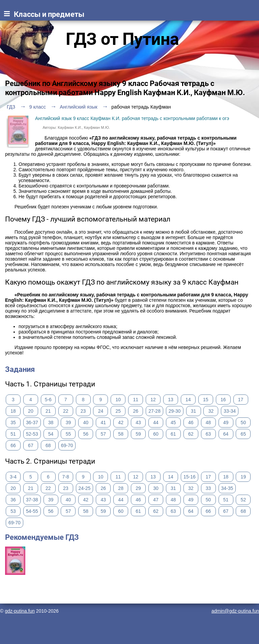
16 (223, 400)
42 (121, 422)
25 (118, 411)
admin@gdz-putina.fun (235, 611)
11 (136, 400)
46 (191, 422)
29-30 (175, 411)
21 (48, 411)
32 (211, 411)
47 (156, 500)
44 (156, 422)
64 (226, 434)
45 (173, 422)
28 (121, 488)
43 (138, 422)
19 (243, 477)
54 (51, 434)
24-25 (85, 488)
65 (243, 434)
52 (243, 500)
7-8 (66, 477)
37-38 (32, 500)
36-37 (32, 422)
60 (156, 434)
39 (68, 422)
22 (66, 411)
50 (243, 422)
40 (86, 422)
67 (31, 445)
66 (13, 445)
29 (138, 488)
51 (13, 434)
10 (118, 400)
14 (188, 400)
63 (208, 434)
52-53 (32, 434)
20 (31, 411)
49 (226, 422)
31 (194, 411)
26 (136, 411)
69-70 (67, 445)
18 (13, 411)
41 (103, 422)
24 (101, 411)
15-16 (190, 477)
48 (208, 422)
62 (191, 434)
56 (86, 434)
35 (13, 422)
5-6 (48, 400)
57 (103, 434)
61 (173, 434)
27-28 (154, 411)
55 (68, 434)
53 (13, 511)
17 (241, 400)
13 (171, 400)
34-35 (227, 488)
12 (153, 400)
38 (51, 422)
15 (206, 400)
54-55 (32, 511)
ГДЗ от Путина (122, 39)
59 (138, 434)
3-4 (13, 477)
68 (48, 445)
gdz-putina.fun (20, 611)
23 (83, 411)
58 (121, 434)
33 (208, 488)
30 (156, 488)
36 (13, 500)
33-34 (230, 411)
